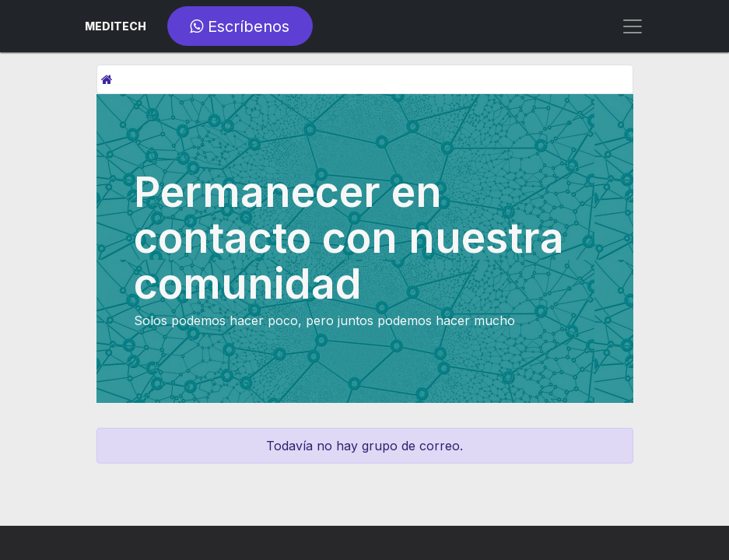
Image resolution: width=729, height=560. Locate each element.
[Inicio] (107, 79)
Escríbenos (240, 26)
